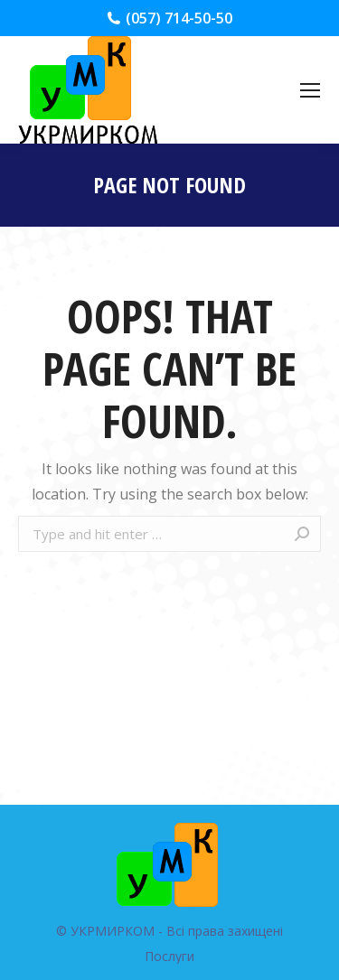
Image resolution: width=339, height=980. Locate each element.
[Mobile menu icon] (310, 90)
